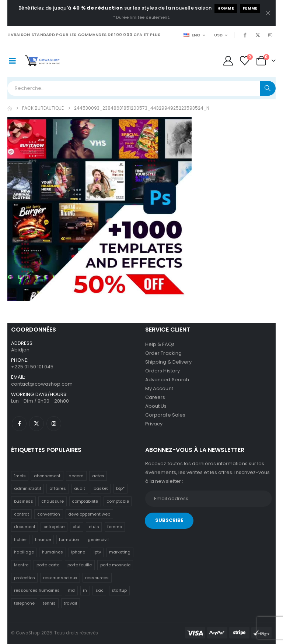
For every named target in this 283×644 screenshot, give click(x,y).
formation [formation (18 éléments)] (69, 539)
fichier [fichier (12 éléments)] (20, 539)
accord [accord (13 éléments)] (76, 476)
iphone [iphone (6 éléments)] (78, 552)
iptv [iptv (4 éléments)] (97, 552)
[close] (268, 13)
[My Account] (228, 61)
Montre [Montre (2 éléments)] (21, 565)
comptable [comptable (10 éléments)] (118, 501)
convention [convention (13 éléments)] (49, 514)
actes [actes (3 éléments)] (98, 476)
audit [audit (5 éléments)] (80, 488)
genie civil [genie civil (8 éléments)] (98, 539)
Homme (226, 8)
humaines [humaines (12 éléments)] (53, 552)
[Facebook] (245, 35)
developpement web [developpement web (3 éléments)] (89, 514)
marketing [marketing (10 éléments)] (120, 552)
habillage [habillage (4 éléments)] (24, 552)
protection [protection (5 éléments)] (25, 578)
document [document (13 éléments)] (25, 527)
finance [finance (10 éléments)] (43, 539)
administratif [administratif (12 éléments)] (28, 488)
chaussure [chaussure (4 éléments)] (53, 501)
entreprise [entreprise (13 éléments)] (54, 527)
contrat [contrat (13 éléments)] (22, 514)
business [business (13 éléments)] (24, 501)
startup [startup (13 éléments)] (119, 590)
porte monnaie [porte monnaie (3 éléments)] (115, 565)
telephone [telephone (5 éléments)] (24, 603)
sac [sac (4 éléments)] (99, 590)
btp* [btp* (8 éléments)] (120, 488)
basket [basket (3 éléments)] (101, 488)
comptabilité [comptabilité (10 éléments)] (85, 501)
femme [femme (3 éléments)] (115, 527)
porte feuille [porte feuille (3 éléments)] (80, 565)
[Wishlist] (245, 61)
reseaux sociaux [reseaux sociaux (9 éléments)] (60, 578)
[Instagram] (270, 35)
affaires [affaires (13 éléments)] (58, 488)
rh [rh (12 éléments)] (85, 590)
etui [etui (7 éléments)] (76, 527)
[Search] (268, 88)
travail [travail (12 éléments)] (70, 603)
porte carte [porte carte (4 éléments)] (48, 565)
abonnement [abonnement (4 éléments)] (47, 476)
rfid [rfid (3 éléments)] (71, 590)
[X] (258, 35)
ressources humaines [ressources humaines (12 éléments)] (37, 590)
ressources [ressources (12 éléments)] (97, 578)
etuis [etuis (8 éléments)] (94, 527)
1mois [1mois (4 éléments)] (20, 476)
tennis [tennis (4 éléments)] (49, 603)
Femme (250, 8)
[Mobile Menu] (12, 61)
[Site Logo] (43, 61)
